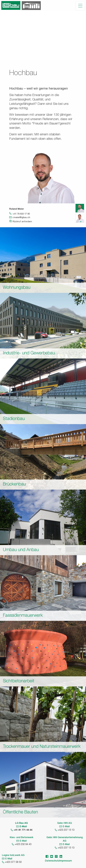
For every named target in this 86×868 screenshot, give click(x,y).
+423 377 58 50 (13, 862)
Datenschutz (52, 861)
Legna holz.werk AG (13, 855)
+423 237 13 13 (66, 830)
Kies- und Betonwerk (22, 838)
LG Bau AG (22, 823)
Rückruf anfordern (22, 222)
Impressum (66, 861)
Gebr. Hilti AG (64, 823)
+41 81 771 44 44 (23, 830)
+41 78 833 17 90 (21, 214)
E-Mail (23, 827)
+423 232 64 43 (23, 844)
